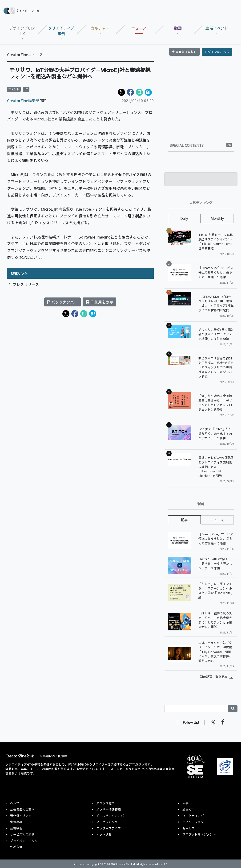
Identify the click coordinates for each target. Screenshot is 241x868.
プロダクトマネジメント (199, 834)
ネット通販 (104, 834)
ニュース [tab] (217, 520)
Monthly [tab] (217, 218)
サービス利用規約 (22, 834)
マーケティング (193, 816)
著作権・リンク (21, 816)
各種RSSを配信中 (53, 756)
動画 (178, 28)
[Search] (196, 709)
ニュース (139, 28)
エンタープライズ (108, 828)
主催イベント (217, 28)
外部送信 (16, 847)
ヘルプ (15, 803)
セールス (189, 828)
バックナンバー (62, 302)
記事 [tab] (184, 520)
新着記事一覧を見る (214, 677)
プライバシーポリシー (25, 841)
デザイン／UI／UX (22, 31)
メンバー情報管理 (108, 809)
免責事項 (16, 822)
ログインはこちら (217, 52)
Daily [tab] (184, 218)
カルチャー (100, 28)
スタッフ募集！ (107, 803)
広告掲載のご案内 (22, 809)
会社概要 (16, 828)
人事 (185, 803)
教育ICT (188, 809)
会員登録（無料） (185, 52)
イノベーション (193, 822)
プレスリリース (26, 284)
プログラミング (107, 822)
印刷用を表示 (99, 302)
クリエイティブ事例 (61, 31)
